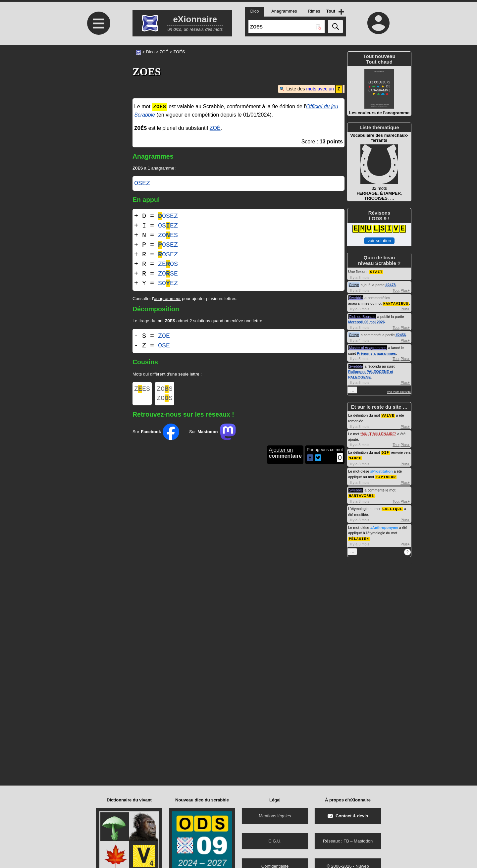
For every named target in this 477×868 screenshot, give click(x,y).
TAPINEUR (386, 475)
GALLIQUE (392, 506)
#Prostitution (382, 470)
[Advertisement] (98, 100)
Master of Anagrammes (368, 347)
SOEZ (168, 284)
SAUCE (355, 457)
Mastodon (363, 841)
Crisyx (354, 284)
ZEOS (168, 264)
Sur (156, 435)
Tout (396, 290)
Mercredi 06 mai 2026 (367, 321)
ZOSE (168, 274)
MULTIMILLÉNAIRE (378, 433)
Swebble (356, 297)
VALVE (388, 414)
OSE (164, 347)
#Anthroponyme (384, 525)
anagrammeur (167, 299)
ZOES (168, 236)
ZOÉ (164, 52)
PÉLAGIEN (359, 536)
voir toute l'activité (399, 391)
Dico (150, 52)
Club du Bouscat (362, 316)
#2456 (401, 334)
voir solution (379, 241)
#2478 (391, 284)
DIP (385, 451)
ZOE (164, 337)
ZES (142, 391)
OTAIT (376, 271)
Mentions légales (275, 816)
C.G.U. (275, 841)
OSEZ (142, 184)
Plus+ (405, 290)
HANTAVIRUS (396, 303)
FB (346, 841)
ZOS (165, 391)
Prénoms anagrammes (376, 353)
